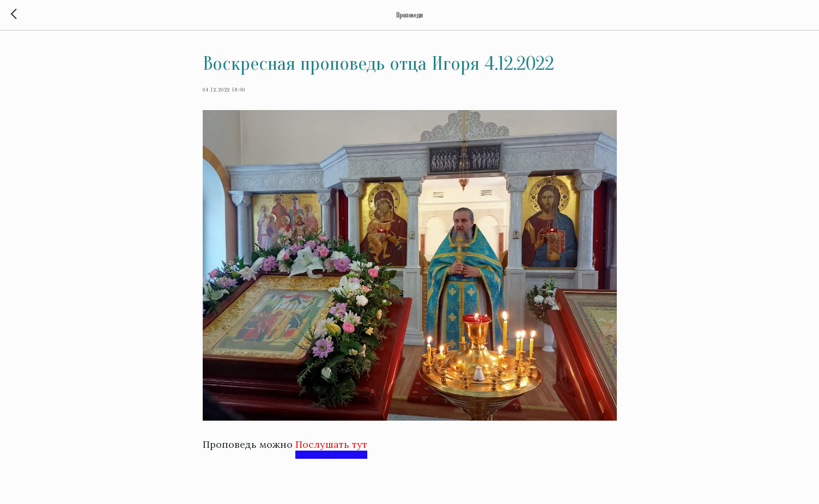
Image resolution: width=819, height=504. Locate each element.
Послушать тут (331, 444)
